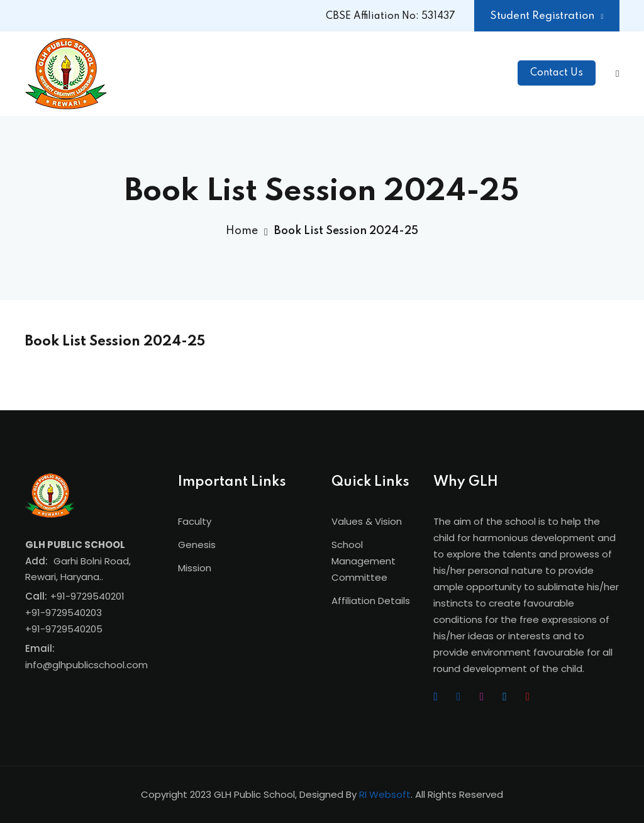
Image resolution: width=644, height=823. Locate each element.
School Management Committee (364, 561)
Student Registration (547, 16)
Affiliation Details (371, 601)
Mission (195, 568)
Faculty (195, 521)
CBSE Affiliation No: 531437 (391, 16)
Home (242, 231)
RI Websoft (385, 794)
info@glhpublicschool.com (86, 665)
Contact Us (557, 73)
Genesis (197, 545)
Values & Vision (367, 521)
